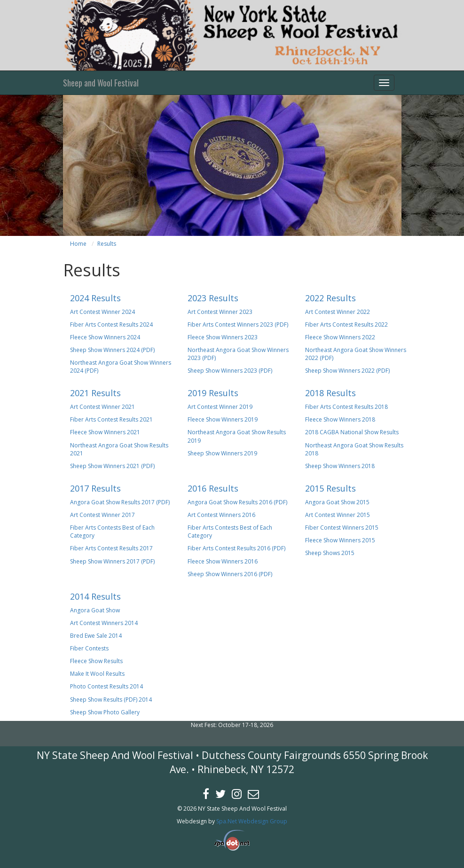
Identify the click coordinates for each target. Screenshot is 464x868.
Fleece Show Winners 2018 (340, 419)
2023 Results (213, 298)
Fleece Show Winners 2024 (105, 337)
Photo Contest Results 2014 (106, 686)
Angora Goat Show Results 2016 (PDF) (237, 502)
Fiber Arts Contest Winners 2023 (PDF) (238, 325)
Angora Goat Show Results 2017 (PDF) (120, 502)
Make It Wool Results (97, 674)
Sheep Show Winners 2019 (222, 453)
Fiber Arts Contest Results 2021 (111, 419)
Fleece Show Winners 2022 (340, 337)
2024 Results (95, 298)
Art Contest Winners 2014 (104, 623)
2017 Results (95, 488)
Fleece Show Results (96, 661)
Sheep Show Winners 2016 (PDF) (230, 574)
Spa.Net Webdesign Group (252, 821)
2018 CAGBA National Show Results (352, 432)
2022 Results (330, 298)
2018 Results (330, 393)
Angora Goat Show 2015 (337, 502)
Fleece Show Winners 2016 (223, 561)
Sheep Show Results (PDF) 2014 (111, 700)
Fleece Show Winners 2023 (223, 337)
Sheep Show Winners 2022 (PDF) (347, 371)
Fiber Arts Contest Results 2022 (346, 325)
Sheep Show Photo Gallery (105, 712)
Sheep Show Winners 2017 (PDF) (112, 561)
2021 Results (95, 393)
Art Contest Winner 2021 (102, 407)
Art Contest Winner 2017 (102, 515)
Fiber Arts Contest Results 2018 (346, 407)
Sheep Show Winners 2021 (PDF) (112, 466)
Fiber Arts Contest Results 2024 (111, 325)
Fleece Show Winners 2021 (105, 432)
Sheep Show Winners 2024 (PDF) (112, 350)
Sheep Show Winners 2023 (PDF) (230, 371)
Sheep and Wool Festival (101, 83)
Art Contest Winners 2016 (221, 515)
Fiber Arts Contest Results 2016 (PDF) (236, 548)
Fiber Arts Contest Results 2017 (111, 548)
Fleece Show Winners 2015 (340, 540)
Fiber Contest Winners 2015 (342, 528)
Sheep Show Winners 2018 (340, 466)
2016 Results (213, 488)
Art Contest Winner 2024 (102, 312)
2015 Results (330, 488)
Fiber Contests (89, 648)
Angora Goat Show (95, 610)
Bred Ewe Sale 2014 (96, 636)
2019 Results (213, 393)
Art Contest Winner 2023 (220, 312)
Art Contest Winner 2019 (220, 407)
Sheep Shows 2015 (330, 553)
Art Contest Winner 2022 (338, 312)
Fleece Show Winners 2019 (223, 419)
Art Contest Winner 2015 (338, 515)
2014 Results (95, 596)
